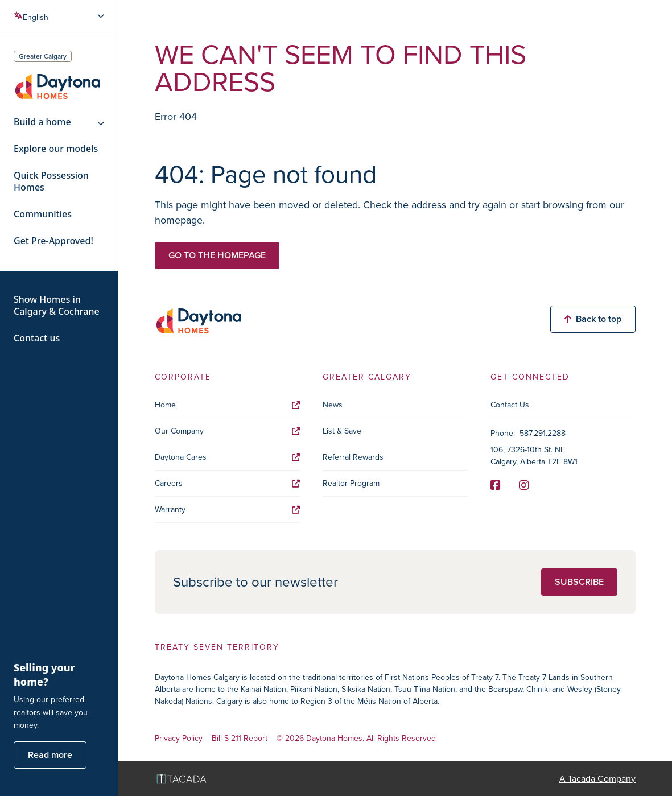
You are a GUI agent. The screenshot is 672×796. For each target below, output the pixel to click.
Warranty (227, 510)
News (333, 405)
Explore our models (56, 149)
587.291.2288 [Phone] (543, 433)
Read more (50, 755)
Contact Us (510, 405)
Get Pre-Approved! (53, 241)
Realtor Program (351, 483)
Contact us (37, 338)
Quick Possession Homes (51, 182)
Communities (43, 214)
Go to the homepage (217, 255)
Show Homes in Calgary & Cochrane (57, 306)
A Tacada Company (597, 779)
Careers (227, 483)
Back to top (593, 319)
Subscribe (579, 582)
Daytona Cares (227, 457)
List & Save (342, 431)
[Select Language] (60, 16)
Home (227, 405)
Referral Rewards (353, 457)
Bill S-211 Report (240, 739)
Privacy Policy (179, 739)
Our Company (227, 431)
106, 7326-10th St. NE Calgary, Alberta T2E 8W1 (534, 456)
